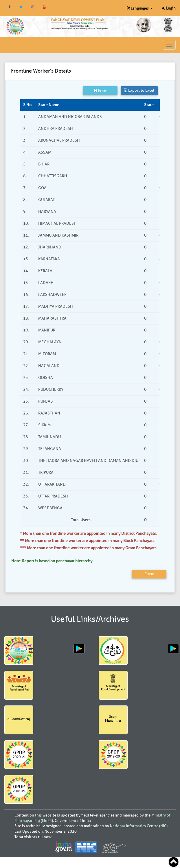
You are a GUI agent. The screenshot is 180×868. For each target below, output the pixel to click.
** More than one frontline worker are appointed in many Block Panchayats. (88, 541)
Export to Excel (139, 90)
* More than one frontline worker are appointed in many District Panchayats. (88, 533)
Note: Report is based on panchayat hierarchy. (52, 561)
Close (149, 574)
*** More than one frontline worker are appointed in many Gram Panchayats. (89, 548)
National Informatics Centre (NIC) (139, 826)
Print (100, 90)
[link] (80, 23)
